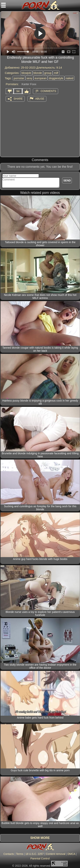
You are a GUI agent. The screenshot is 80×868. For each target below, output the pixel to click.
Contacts (9, 854)
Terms (20, 854)
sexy (29, 78)
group (48, 73)
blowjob (26, 73)
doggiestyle (56, 78)
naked (69, 78)
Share (18, 99)
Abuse (40, 99)
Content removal (56, 854)
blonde (38, 73)
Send (67, 180)
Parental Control (40, 858)
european (41, 78)
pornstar (19, 78)
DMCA (71, 854)
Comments (48, 91)
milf (56, 73)
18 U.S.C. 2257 (35, 854)
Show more (40, 838)
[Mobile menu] (3, 5)
